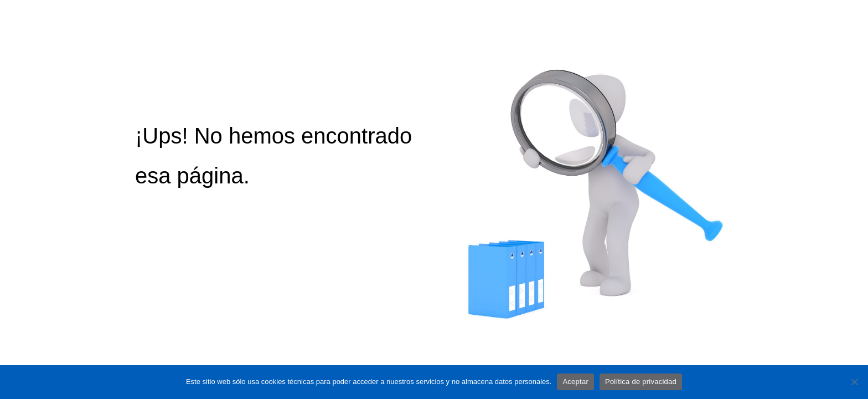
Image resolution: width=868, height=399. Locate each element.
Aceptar (575, 382)
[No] (854, 382)
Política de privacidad (641, 382)
